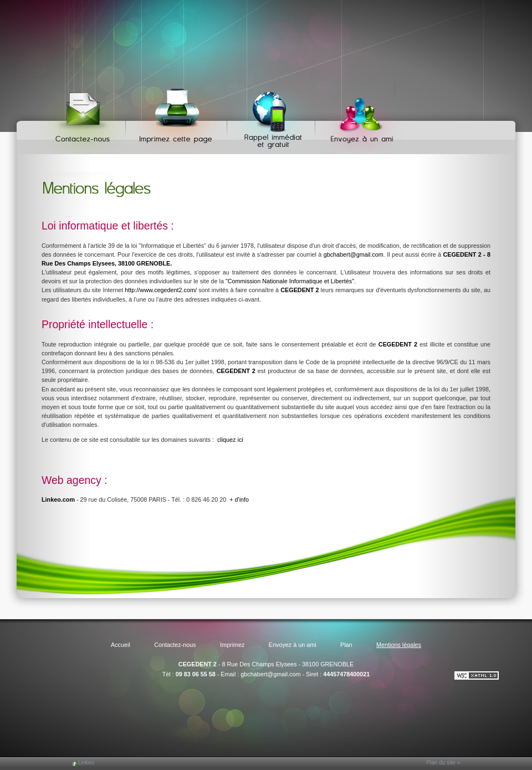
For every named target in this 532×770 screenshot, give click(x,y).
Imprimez (178, 117)
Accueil (121, 645)
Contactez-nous (85, 117)
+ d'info (239, 499)
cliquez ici (230, 440)
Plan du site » (443, 763)
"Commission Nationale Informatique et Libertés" (290, 281)
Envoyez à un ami (357, 117)
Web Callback (273, 117)
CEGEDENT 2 (198, 664)
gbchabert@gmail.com (354, 254)
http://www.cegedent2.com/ (161, 290)
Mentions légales (399, 645)
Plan (346, 645)
